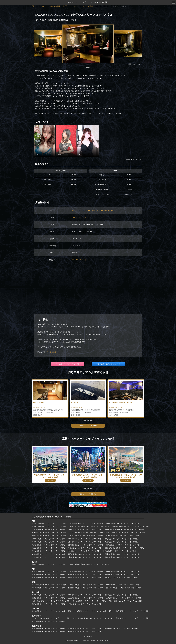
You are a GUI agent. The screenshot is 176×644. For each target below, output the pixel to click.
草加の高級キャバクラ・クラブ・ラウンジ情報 (48, 557)
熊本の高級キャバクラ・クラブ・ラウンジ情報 (89, 601)
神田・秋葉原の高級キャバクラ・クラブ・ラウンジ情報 (124, 530)
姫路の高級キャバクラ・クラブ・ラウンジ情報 (85, 578)
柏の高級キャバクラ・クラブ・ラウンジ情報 (84, 551)
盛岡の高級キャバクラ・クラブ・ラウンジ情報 (132, 618)
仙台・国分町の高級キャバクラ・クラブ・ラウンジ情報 (93, 618)
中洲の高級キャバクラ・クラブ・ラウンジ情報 (85, 595)
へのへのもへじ (113, 403)
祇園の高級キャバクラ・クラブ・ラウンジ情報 (85, 575)
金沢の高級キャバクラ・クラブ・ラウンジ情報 (85, 629)
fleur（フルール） (76, 403)
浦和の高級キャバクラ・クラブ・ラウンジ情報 (85, 554)
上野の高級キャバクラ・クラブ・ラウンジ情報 (48, 530)
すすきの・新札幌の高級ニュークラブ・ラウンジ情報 (51, 618)
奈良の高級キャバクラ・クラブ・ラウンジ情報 (121, 578)
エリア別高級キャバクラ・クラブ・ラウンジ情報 (52, 517)
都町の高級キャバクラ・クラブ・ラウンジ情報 (48, 604)
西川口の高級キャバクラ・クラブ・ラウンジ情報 (122, 554)
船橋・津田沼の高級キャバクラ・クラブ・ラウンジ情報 (124, 548)
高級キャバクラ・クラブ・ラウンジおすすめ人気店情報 (88, 2)
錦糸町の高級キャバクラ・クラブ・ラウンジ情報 (49, 523)
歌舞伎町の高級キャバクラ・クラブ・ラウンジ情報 (131, 526)
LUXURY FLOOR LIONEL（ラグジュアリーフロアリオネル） (94, 211)
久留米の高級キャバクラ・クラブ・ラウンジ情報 (86, 598)
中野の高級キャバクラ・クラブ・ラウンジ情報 (85, 539)
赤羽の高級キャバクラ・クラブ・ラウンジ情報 (86, 536)
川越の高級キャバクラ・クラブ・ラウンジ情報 (85, 557)
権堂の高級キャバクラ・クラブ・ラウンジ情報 (48, 632)
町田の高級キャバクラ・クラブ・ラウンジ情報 (123, 536)
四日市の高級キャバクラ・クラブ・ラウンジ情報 (123, 588)
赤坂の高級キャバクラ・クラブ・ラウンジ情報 (48, 539)
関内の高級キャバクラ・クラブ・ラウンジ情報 (48, 542)
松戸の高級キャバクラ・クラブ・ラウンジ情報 (120, 551)
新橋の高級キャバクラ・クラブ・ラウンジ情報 (85, 530)
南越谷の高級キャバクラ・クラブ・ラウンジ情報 (122, 557)
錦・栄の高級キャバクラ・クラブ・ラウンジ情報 (49, 585)
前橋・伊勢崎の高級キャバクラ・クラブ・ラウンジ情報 (89, 564)
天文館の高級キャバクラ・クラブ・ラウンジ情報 (123, 598)
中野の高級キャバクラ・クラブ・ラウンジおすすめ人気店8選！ (78, 6)
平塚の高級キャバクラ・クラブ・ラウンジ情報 (48, 548)
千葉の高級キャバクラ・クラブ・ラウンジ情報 (85, 548)
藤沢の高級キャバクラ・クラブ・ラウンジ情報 (123, 545)
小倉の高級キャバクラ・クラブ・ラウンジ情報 (121, 595)
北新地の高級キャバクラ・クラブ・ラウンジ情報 (49, 571)
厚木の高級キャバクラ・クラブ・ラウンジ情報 (48, 545)
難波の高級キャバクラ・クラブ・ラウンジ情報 (86, 571)
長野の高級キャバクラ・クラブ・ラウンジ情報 (121, 629)
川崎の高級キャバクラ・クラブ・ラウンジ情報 (85, 542)
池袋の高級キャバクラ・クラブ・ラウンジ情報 (123, 523)
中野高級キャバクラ (79, 218)
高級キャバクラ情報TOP (88, 494)
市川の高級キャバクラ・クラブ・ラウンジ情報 (48, 551)
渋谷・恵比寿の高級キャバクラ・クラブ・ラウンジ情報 (89, 526)
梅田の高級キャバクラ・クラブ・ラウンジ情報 (123, 571)
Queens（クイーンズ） (40, 403)
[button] (86, 68)
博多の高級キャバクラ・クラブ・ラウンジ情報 (48, 595)
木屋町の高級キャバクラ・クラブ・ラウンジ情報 (122, 575)
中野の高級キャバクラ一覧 (88, 426)
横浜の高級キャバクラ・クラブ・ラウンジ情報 (121, 542)
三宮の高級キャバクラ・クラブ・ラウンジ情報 (48, 578)
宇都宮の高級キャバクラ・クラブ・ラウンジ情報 (49, 564)
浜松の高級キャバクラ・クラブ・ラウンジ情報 (48, 588)
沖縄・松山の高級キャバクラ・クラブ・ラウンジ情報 (51, 601)
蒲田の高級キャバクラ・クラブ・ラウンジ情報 (129, 533)
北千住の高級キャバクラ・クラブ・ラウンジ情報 (49, 536)
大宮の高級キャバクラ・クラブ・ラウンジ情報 (48, 554)
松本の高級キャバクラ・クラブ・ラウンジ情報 (85, 632)
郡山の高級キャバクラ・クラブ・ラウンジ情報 (48, 621)
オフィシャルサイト (79, 260)
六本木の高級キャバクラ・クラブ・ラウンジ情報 (49, 526)
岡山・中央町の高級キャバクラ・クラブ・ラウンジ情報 (129, 611)
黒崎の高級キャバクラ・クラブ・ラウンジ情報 (48, 598)
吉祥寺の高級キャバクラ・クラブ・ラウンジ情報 (49, 533)
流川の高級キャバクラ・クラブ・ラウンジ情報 (48, 611)
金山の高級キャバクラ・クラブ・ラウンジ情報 (123, 585)
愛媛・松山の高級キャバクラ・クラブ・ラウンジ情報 (87, 611)
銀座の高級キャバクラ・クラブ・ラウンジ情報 (86, 523)
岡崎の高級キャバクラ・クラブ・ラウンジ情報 (86, 585)
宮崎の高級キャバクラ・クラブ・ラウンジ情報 (126, 601)
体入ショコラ (52, 352)
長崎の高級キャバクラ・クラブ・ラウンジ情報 (85, 604)
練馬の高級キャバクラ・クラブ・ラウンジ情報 (121, 539)
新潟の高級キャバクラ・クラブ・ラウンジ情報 (48, 629)
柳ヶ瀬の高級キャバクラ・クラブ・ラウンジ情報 (86, 588)
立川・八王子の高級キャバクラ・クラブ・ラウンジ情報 (89, 533)
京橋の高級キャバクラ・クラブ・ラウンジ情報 (48, 575)
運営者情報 (88, 636)
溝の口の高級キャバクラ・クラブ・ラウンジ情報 (86, 545)
